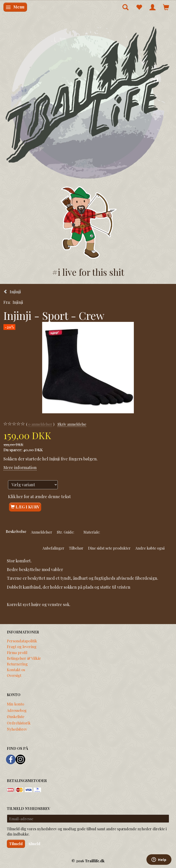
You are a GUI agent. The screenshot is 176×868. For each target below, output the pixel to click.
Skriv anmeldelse (72, 424)
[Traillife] (88, 102)
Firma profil (17, 652)
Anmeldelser (42, 532)
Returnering (17, 664)
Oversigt (14, 675)
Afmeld (34, 844)
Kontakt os (16, 670)
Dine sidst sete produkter (109, 548)
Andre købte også (150, 548)
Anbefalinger (53, 548)
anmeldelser (40, 424)
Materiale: (92, 532)
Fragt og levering (22, 646)
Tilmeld (16, 844)
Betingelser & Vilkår (24, 658)
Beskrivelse (16, 531)
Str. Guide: (66, 532)
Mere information (20, 467)
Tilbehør (76, 548)
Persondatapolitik (22, 641)
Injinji (18, 302)
